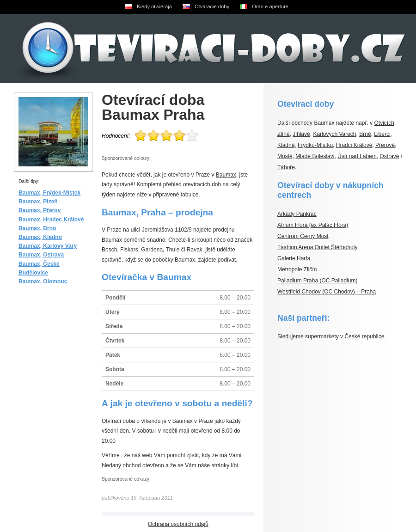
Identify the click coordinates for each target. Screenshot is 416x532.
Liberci (382, 134)
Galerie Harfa (294, 258)
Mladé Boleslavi (315, 156)
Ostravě (389, 156)
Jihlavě (301, 134)
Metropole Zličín (297, 269)
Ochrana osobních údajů (178, 524)
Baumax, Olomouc (43, 281)
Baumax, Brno (37, 228)
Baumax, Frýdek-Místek (49, 193)
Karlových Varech (334, 134)
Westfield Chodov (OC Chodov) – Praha (327, 292)
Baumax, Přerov (40, 210)
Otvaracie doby (212, 6)
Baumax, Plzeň (38, 202)
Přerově (385, 145)
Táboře (286, 167)
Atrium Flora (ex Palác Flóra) (313, 225)
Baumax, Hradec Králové (51, 220)
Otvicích (384, 123)
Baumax (226, 175)
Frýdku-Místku (315, 145)
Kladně (286, 145)
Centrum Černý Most (303, 236)
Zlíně (284, 134)
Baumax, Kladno (40, 237)
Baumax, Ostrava (41, 255)
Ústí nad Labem (357, 156)
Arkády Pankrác (297, 214)
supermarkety (322, 336)
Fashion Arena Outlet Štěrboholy (317, 247)
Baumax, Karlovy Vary (48, 246)
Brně (365, 134)
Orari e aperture (270, 6)
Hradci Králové (354, 145)
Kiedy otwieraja (154, 6)
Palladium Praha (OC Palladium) (317, 281)
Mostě (285, 156)
